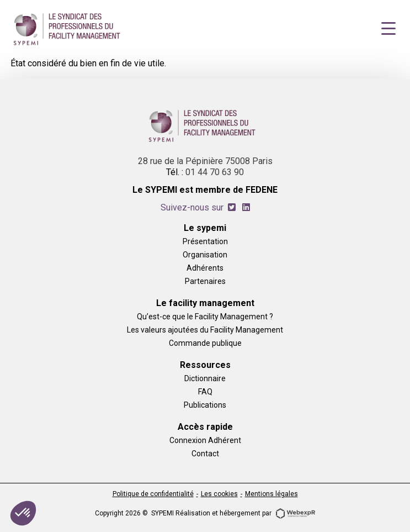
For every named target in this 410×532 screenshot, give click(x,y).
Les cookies (219, 494)
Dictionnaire (205, 378)
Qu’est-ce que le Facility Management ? (205, 316)
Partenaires (205, 281)
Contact (205, 453)
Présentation (205, 241)
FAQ (205, 391)
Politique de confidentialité (153, 494)
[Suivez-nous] (232, 207)
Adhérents (205, 268)
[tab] (232, 207)
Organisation (205, 254)
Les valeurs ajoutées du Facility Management (205, 330)
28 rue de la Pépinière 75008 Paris (205, 161)
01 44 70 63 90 (215, 172)
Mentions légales (271, 494)
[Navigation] (388, 29)
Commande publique (205, 343)
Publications (205, 405)
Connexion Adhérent (205, 440)
